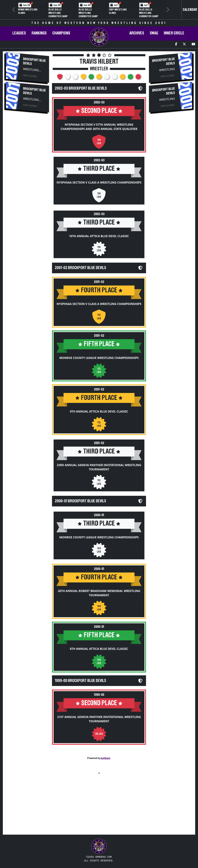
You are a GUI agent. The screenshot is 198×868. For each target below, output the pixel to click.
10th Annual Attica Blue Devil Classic (99, 236)
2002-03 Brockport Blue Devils (81, 88)
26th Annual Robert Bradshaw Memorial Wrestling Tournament (99, 593)
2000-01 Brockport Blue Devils (80, 501)
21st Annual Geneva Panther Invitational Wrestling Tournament (99, 719)
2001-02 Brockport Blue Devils (80, 268)
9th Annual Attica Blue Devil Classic (99, 411)
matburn (105, 758)
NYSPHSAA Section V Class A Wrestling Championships (99, 182)
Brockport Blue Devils (35, 61)
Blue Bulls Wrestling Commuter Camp (58, 13)
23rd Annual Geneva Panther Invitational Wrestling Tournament (99, 467)
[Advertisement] (27, 175)
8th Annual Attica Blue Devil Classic (99, 649)
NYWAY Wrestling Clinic (28, 11)
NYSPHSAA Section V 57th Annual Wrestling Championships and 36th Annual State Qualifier (99, 127)
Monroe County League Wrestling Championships (99, 358)
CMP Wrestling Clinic (118, 11)
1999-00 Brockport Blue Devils (80, 680)
